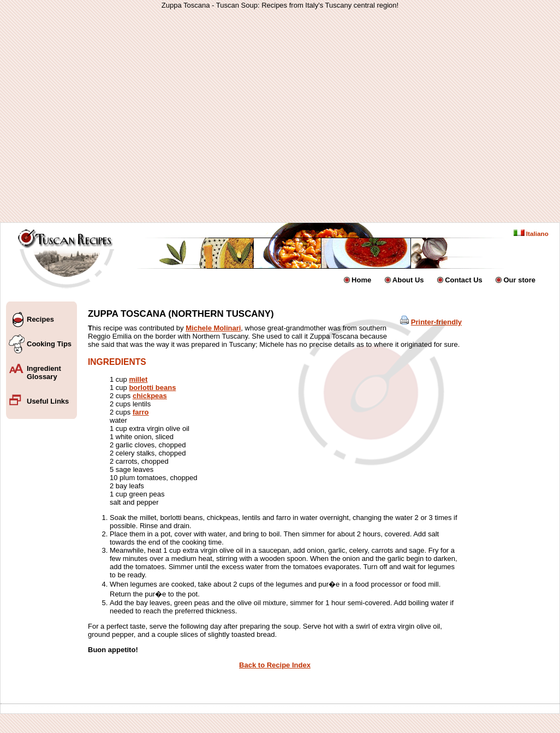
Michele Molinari (213, 328)
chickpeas (150, 396)
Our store (519, 280)
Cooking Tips (49, 344)
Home (361, 280)
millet (138, 379)
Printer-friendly (436, 322)
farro (141, 412)
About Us (408, 280)
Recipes (40, 319)
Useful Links (48, 401)
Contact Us (464, 280)
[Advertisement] (184, 116)
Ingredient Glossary (44, 373)
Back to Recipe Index (275, 665)
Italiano (531, 234)
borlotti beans (152, 388)
